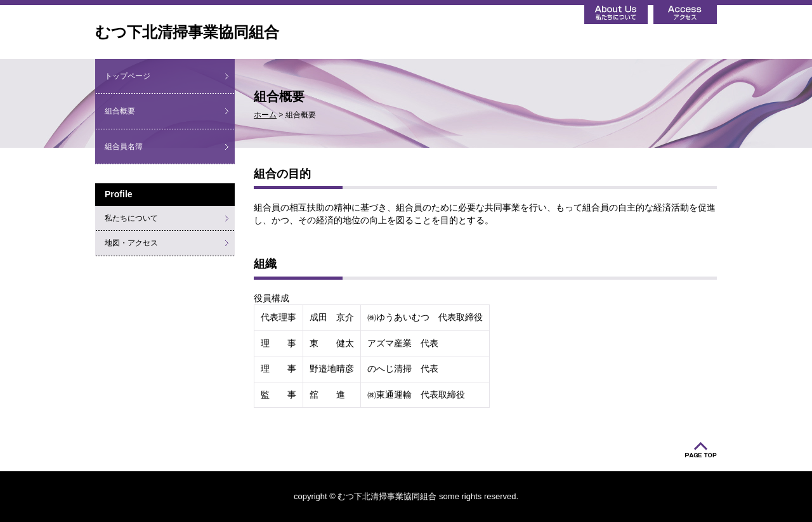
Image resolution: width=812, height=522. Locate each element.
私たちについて (131, 218)
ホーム (265, 115)
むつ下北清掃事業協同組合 (187, 32)
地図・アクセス (131, 243)
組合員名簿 (124, 147)
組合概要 (120, 111)
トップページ (128, 76)
